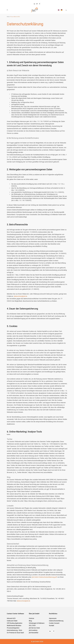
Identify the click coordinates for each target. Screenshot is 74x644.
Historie (31, 618)
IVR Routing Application (15, 623)
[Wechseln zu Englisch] (59, 10)
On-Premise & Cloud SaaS (15, 633)
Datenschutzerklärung (56, 621)
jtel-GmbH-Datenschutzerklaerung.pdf (44, 577)
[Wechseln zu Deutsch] (62, 10)
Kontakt (52, 625)
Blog (30, 621)
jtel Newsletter (34, 633)
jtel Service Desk (34, 628)
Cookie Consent (54, 623)
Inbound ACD (11, 618)
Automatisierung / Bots (14, 630)
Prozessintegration (13, 628)
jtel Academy (33, 630)
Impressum (53, 618)
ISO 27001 (32, 625)
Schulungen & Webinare (37, 623)
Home (8, 17)
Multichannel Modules (14, 625)
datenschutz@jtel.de (20, 296)
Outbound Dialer (12, 621)
